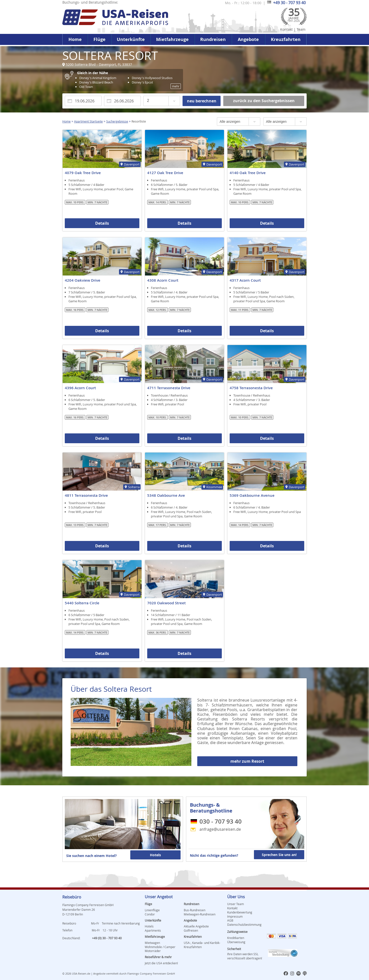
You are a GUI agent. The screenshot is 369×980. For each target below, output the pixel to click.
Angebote (248, 39)
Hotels (155, 855)
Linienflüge (152, 910)
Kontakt (286, 29)
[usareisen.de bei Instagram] (292, 974)
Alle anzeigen (230, 122)
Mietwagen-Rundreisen (200, 914)
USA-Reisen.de (81, 973)
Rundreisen (213, 39)
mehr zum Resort (247, 761)
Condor (150, 914)
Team (301, 29)
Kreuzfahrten (286, 39)
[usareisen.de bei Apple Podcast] (305, 974)
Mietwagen (152, 943)
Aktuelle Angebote (196, 926)
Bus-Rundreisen (195, 910)
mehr (176, 86)
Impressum (235, 916)
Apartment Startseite (88, 121)
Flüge (99, 39)
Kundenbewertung (240, 912)
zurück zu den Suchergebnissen (264, 101)
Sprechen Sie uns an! (279, 855)
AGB (230, 920)
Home (75, 39)
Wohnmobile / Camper (160, 947)
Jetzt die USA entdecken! (161, 963)
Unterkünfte (131, 39)
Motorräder (153, 951)
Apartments (153, 930)
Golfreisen (191, 930)
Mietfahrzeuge (172, 39)
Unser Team (236, 904)
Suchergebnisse (117, 121)
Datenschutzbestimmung (244, 925)
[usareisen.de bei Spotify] (298, 974)
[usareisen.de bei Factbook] (286, 974)
